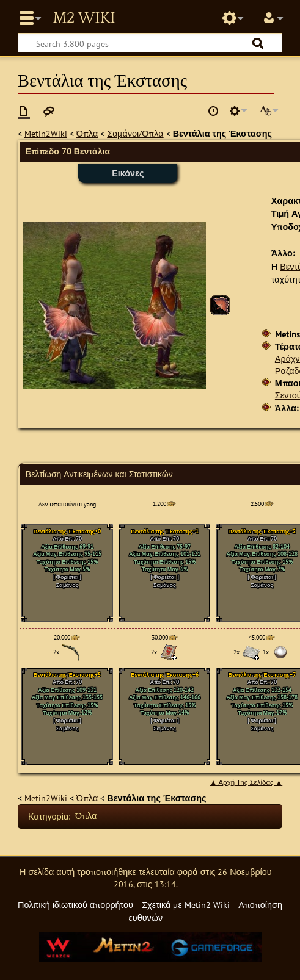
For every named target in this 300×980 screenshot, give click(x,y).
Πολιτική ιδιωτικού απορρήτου (75, 905)
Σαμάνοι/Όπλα (135, 133)
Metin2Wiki (46, 133)
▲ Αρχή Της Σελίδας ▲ (246, 782)
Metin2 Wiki (84, 18)
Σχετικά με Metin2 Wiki (186, 905)
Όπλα (87, 133)
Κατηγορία (48, 816)
